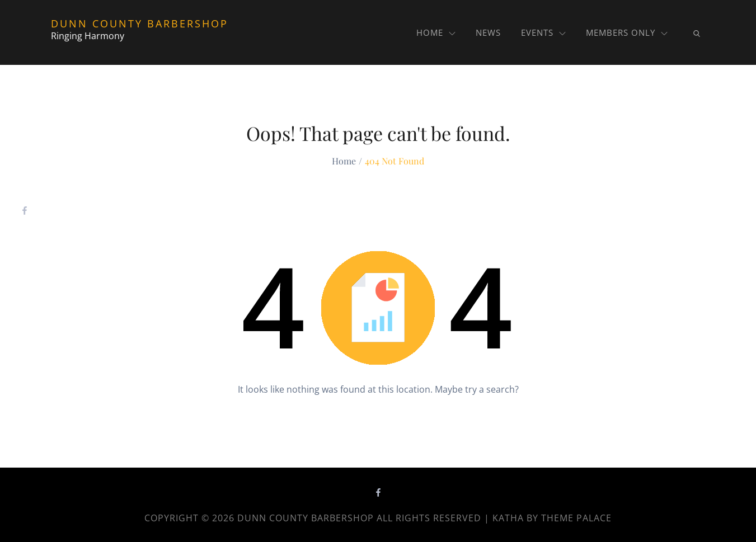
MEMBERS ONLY (627, 32)
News (488, 32)
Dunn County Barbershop (140, 23)
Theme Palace (576, 518)
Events (543, 32)
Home (436, 32)
